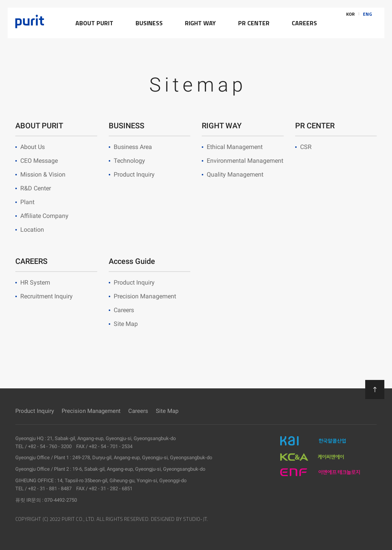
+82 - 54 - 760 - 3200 (50, 446)
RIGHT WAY (222, 126)
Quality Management (235, 174)
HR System (35, 282)
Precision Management (145, 296)
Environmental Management (245, 161)
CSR (306, 147)
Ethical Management (235, 147)
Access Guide (132, 261)
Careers (124, 310)
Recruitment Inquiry (47, 296)
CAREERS (31, 261)
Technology (129, 161)
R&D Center (36, 188)
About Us (33, 147)
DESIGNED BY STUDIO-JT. (179, 519)
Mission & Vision (43, 174)
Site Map (126, 324)
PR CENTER (315, 126)
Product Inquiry (134, 174)
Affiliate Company (44, 216)
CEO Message (39, 161)
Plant (27, 202)
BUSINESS (127, 126)
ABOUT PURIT (39, 126)
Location (32, 230)
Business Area (133, 147)
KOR (350, 23)
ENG (367, 23)
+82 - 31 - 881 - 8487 (50, 489)
